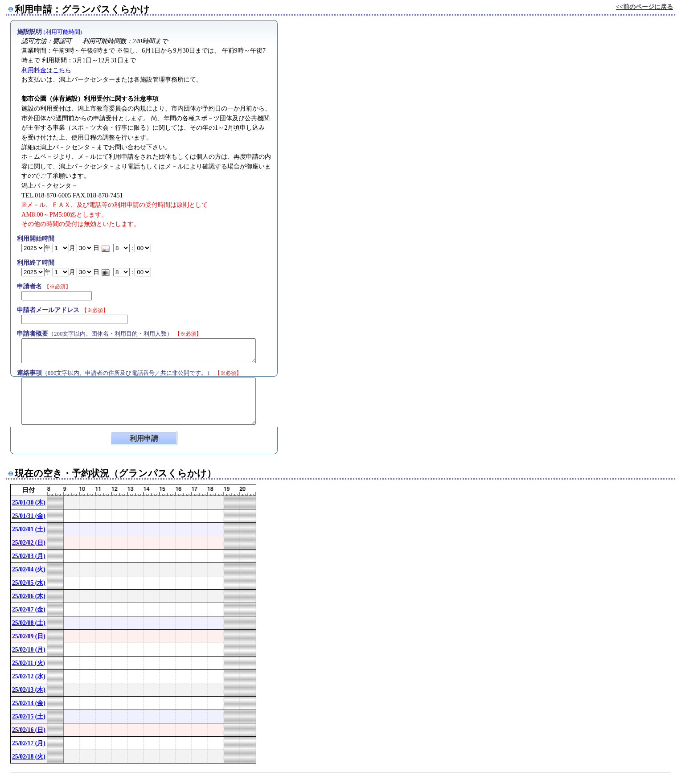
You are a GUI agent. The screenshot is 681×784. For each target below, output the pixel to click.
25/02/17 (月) (29, 743)
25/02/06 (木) (29, 596)
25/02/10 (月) (29, 650)
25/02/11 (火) (29, 663)
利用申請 (144, 438)
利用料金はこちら (46, 70)
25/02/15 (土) (29, 716)
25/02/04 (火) (29, 569)
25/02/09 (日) (29, 636)
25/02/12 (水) (29, 676)
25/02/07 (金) (29, 610)
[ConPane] (664, 776)
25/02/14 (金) (29, 703)
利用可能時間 (63, 32)
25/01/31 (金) (29, 516)
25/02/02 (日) (29, 543)
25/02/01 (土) (29, 529)
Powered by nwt (659, 776)
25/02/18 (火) (29, 757)
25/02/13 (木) (29, 690)
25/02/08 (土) (29, 623)
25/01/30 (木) (29, 503)
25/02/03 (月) (29, 556)
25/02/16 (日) (29, 730)
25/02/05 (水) (29, 583)
